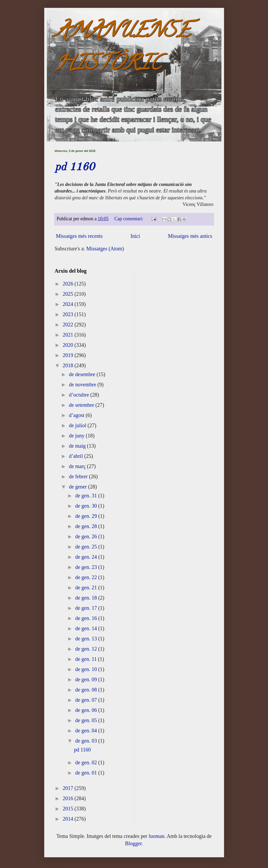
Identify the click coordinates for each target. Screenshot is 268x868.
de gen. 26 (87, 536)
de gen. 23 (87, 567)
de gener (78, 487)
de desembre (83, 374)
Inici (135, 236)
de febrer (79, 476)
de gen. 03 (87, 741)
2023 (68, 314)
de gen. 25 (87, 547)
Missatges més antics (190, 236)
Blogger (133, 843)
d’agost (77, 415)
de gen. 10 (87, 669)
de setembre (82, 405)
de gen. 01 (87, 773)
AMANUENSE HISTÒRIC (122, 49)
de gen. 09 (87, 679)
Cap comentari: (129, 219)
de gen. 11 (86, 659)
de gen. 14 (87, 628)
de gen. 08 (87, 690)
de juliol (78, 425)
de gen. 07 (87, 700)
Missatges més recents (79, 236)
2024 (68, 304)
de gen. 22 (87, 577)
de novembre (83, 384)
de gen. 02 (87, 762)
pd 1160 (75, 167)
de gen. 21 (87, 587)
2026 (68, 284)
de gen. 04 (87, 730)
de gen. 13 (87, 639)
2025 (68, 294)
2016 (68, 798)
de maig (78, 446)
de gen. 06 (87, 710)
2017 (68, 788)
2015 (68, 809)
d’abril (76, 456)
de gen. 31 (87, 496)
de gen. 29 (87, 516)
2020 (68, 345)
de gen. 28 (87, 526)
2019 (68, 355)
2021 (68, 335)
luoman (157, 836)
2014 (68, 819)
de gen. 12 (87, 649)
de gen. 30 (87, 506)
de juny (77, 436)
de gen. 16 (87, 618)
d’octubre (80, 395)
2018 (68, 365)
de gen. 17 (87, 608)
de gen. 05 (87, 720)
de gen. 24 (87, 557)
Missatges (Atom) (105, 249)
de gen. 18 (87, 598)
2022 (68, 325)
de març (78, 466)
